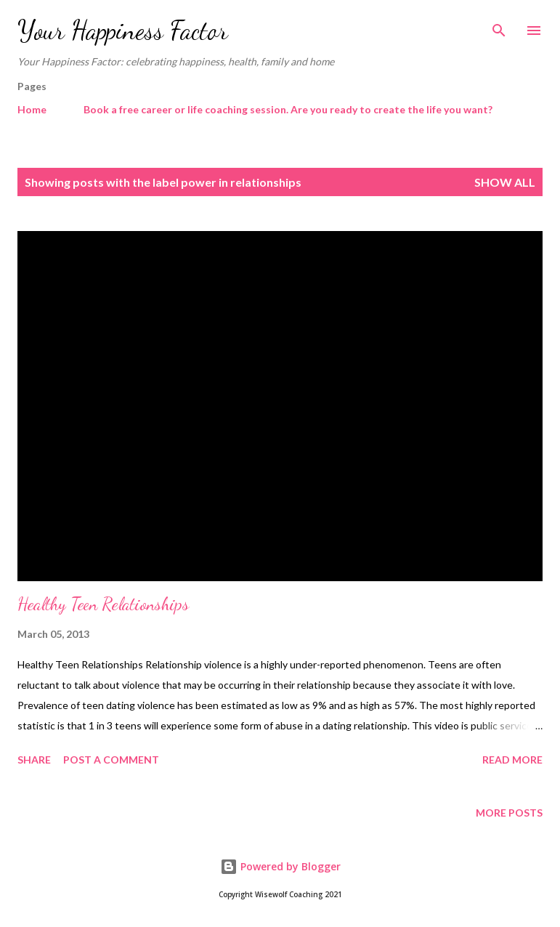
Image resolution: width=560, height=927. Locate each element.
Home (32, 109)
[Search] (499, 26)
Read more (512, 760)
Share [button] (34, 760)
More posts (509, 813)
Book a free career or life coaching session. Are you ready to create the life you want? (288, 109)
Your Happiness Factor (123, 30)
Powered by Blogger (280, 866)
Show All (505, 182)
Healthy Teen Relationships (103, 604)
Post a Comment (111, 760)
